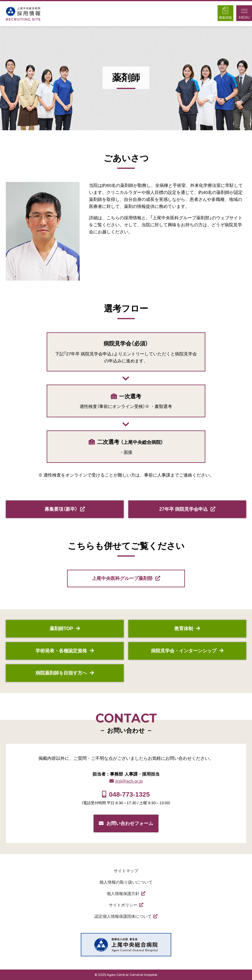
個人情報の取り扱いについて (126, 882)
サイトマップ (126, 871)
